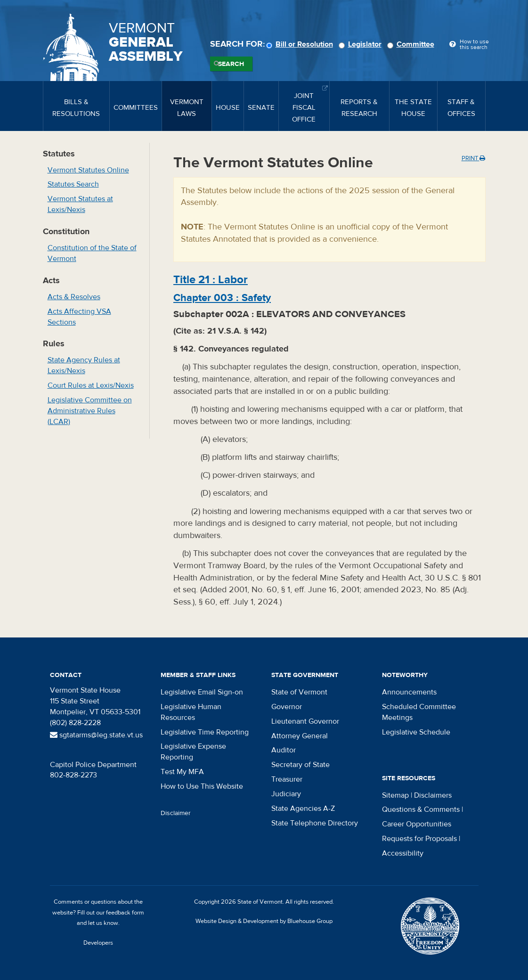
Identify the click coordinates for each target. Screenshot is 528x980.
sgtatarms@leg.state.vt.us (96, 735)
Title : (211, 280)
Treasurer (287, 779)
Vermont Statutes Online (88, 170)
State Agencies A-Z (303, 808)
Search (231, 64)
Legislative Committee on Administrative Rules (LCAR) (90, 411)
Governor (287, 707)
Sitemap (395, 795)
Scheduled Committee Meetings (419, 712)
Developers (98, 943)
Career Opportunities (417, 824)
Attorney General (300, 736)
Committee (412, 44)
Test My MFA (182, 772)
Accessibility (403, 853)
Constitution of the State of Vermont (92, 253)
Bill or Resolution (301, 44)
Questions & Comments (421, 809)
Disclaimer (176, 813)
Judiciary (286, 794)
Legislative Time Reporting (205, 732)
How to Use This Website (202, 786)
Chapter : (222, 298)
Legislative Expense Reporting (193, 752)
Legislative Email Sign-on (202, 692)
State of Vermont (299, 692)
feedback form (125, 913)
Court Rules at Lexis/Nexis (91, 385)
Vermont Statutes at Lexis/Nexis (80, 204)
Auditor (284, 750)
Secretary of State (301, 765)
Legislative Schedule (416, 732)
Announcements (409, 692)
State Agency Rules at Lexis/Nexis (84, 365)
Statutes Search (73, 184)
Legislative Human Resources (191, 712)
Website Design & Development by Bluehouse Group (264, 921)
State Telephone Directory (315, 823)
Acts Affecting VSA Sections (79, 317)
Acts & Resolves (74, 297)
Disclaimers (433, 795)
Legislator (361, 44)
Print (473, 158)
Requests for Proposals (419, 839)
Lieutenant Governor (305, 721)
